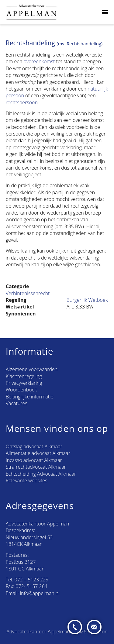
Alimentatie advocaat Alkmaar (38, 453)
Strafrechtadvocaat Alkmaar (36, 467)
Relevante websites (27, 480)
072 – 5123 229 (32, 580)
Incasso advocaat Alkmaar (34, 460)
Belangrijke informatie (30, 397)
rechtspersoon (22, 102)
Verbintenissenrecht (28, 293)
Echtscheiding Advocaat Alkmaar (41, 474)
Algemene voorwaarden (32, 369)
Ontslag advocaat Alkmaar (34, 446)
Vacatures (17, 403)
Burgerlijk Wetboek (87, 300)
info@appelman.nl (40, 593)
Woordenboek (21, 390)
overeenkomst (39, 61)
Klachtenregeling (24, 376)
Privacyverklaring (24, 383)
